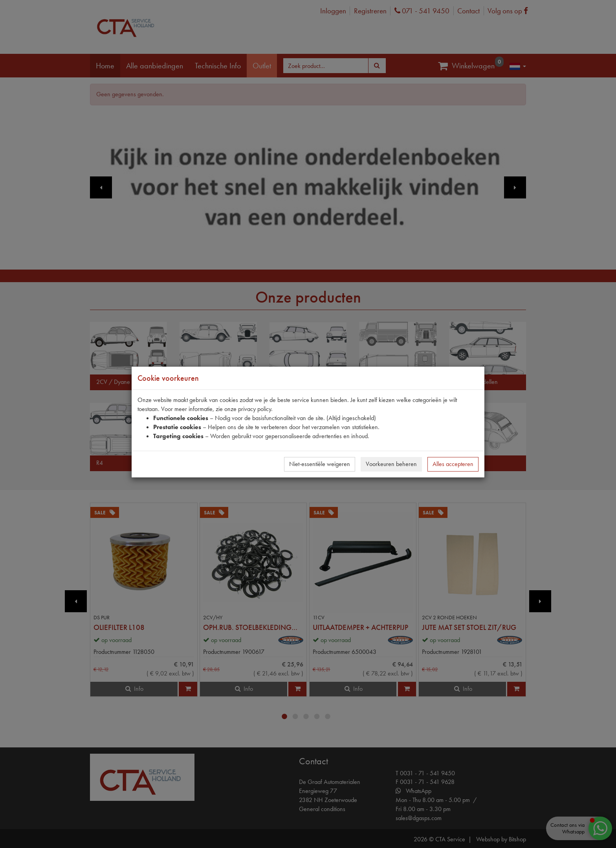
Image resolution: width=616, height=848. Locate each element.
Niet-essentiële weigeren (320, 464)
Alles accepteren (453, 464)
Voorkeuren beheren (391, 464)
